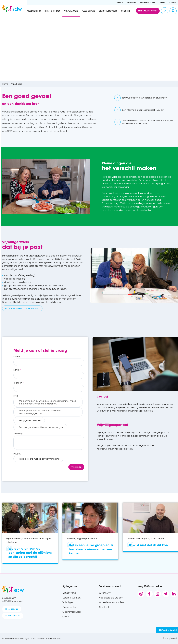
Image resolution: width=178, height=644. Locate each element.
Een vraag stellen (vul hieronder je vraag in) (41, 427)
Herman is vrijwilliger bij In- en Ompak (146, 539)
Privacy (17, 454)
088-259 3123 (12, 609)
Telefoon (18, 383)
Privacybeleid (170, 638)
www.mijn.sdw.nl (105, 439)
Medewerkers (34, 11)
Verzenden (76, 467)
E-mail (16, 370)
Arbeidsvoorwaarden (111, 602)
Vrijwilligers (71, 11)
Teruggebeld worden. (30, 420)
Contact (173, 2)
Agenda (162, 2)
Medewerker (70, 593)
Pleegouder (69, 607)
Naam (17, 357)
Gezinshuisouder (72, 612)
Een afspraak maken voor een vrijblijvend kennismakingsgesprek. (40, 412)
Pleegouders (88, 11)
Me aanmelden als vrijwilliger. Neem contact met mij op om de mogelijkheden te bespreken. (48, 402)
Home (5, 84)
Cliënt (66, 616)
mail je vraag (13, 616)
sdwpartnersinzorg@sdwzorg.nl (138, 411)
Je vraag (18, 434)
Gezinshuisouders (108, 11)
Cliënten (126, 11)
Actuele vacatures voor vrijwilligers (22, 308)
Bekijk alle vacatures (148, 11)
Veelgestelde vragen (148, 2)
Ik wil (16, 396)
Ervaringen (132, 2)
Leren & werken (53, 11)
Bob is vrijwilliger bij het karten (82, 539)
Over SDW (120, 2)
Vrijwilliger (68, 602)
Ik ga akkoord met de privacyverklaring (39, 459)
